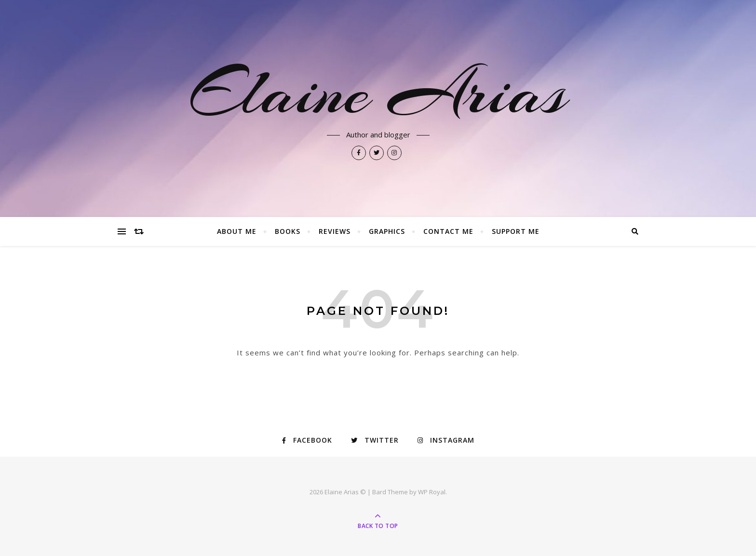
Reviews (335, 231)
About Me (237, 231)
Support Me (516, 231)
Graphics (387, 231)
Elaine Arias (378, 93)
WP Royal (432, 492)
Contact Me (448, 231)
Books (288, 231)
